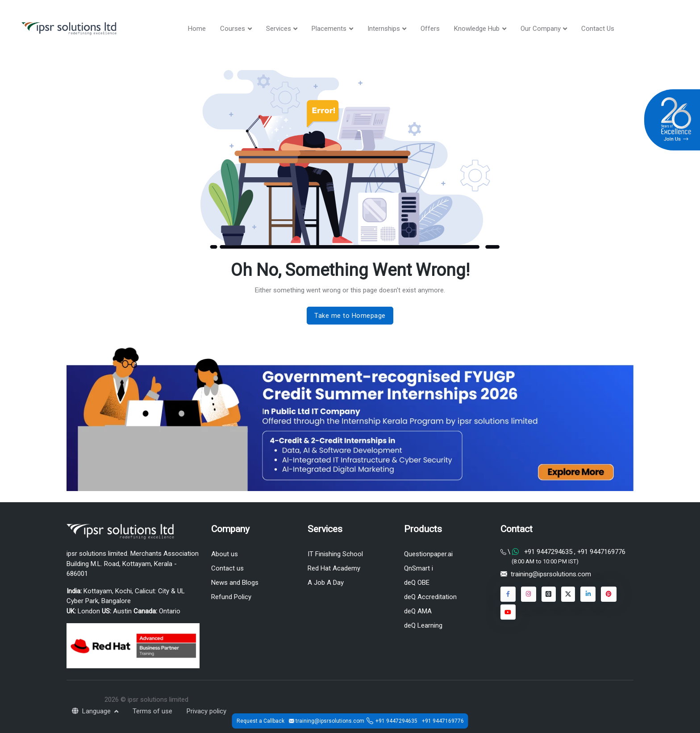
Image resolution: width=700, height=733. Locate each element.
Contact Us (598, 29)
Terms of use (152, 711)
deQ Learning (423, 626)
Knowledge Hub (477, 29)
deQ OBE (417, 583)
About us (225, 554)
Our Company (541, 29)
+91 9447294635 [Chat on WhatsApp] (548, 552)
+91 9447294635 (396, 721)
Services (279, 29)
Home (197, 29)
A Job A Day (326, 583)
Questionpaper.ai (428, 554)
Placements (329, 29)
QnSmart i (419, 568)
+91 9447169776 (443, 721)
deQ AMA (418, 611)
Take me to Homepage (350, 316)
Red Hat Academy (334, 568)
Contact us (227, 568)
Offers (430, 29)
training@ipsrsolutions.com (551, 575)
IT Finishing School (335, 554)
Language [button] (92, 711)
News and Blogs (235, 583)
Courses (233, 29)
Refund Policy (231, 597)
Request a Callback (260, 721)
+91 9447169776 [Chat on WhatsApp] (600, 552)
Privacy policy (206, 711)
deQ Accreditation (430, 597)
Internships (384, 29)
